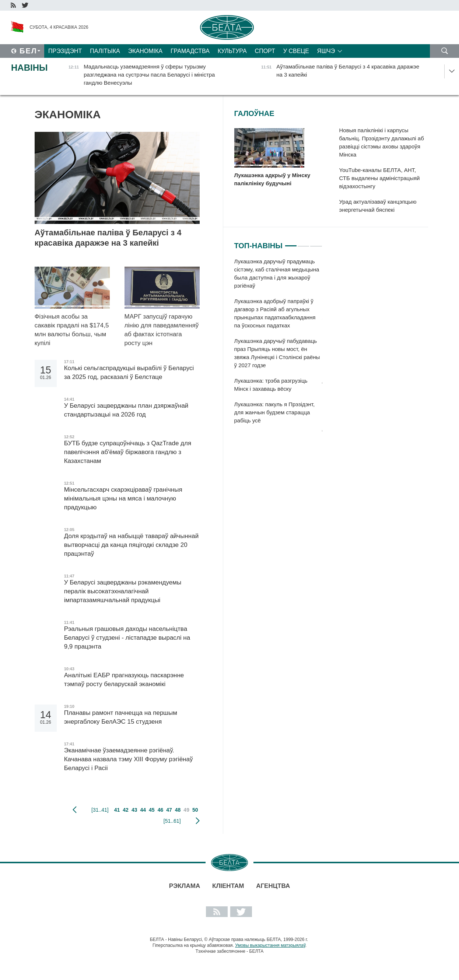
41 (117, 810)
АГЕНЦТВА (273, 886)
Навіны (29, 68)
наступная (198, 821)
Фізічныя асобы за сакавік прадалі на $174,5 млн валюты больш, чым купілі (72, 330)
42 (126, 810)
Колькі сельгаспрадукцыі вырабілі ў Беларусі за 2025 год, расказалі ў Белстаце (129, 373)
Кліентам (228, 886)
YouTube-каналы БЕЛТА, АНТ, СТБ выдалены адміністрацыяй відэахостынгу (380, 178)
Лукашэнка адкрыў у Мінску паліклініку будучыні (272, 179)
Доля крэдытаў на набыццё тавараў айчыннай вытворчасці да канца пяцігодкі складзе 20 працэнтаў (131, 545)
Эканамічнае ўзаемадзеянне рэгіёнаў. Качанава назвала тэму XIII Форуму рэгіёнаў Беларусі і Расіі (129, 759)
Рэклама (185, 886)
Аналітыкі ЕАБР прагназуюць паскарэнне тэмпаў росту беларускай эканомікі (124, 680)
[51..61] (172, 821)
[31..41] (100, 810)
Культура (232, 51)
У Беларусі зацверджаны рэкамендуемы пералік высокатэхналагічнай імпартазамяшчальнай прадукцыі (123, 591)
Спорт (265, 51)
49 (186, 810)
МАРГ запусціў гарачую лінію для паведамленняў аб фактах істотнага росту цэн (162, 330)
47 (169, 810)
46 (161, 810)
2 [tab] (303, 243)
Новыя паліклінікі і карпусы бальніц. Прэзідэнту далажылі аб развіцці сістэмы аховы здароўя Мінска (382, 142)
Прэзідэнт (65, 51)
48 (178, 810)
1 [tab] (291, 243)
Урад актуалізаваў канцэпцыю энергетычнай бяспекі (378, 206)
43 (134, 810)
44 (143, 810)
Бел (28, 51)
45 (152, 810)
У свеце (296, 51)
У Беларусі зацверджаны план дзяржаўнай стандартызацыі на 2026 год (126, 410)
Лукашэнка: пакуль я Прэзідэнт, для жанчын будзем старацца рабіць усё (275, 412)
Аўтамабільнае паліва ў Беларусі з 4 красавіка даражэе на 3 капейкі (108, 238)
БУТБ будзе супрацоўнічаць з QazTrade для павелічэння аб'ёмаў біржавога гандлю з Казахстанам (128, 452)
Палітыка (105, 51)
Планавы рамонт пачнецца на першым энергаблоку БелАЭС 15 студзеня (121, 717)
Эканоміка (145, 51)
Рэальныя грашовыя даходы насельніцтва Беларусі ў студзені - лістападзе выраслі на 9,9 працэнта (127, 638)
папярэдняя (75, 810)
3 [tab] (316, 243)
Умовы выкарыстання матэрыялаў (270, 945)
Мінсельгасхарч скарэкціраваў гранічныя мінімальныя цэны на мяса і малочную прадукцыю (123, 498)
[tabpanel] (278, 345)
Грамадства (190, 51)
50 (195, 810)
